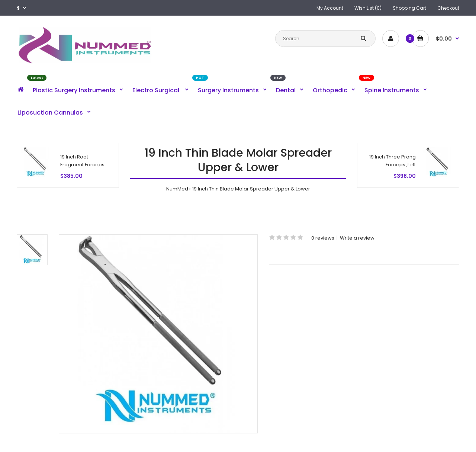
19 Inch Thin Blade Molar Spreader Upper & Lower (251, 189)
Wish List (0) (368, 8)
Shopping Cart (409, 8)
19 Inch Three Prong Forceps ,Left (393, 161)
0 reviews (323, 238)
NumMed (177, 189)
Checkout (448, 8)
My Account (330, 8)
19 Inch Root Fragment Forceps (82, 161)
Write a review (357, 238)
